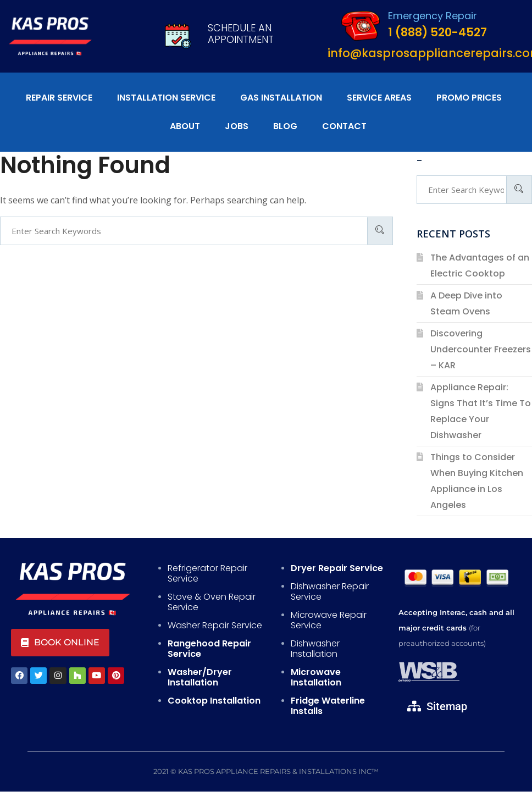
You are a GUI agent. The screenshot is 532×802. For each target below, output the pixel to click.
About (185, 126)
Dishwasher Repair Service (330, 591)
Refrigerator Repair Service (207, 573)
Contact (344, 126)
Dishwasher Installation (315, 649)
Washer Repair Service (215, 625)
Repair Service (59, 98)
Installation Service (166, 98)
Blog (285, 126)
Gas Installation (281, 98)
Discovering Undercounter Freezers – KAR (481, 349)
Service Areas (379, 98)
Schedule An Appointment (241, 34)
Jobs (237, 126)
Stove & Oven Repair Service (212, 602)
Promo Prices (469, 98)
